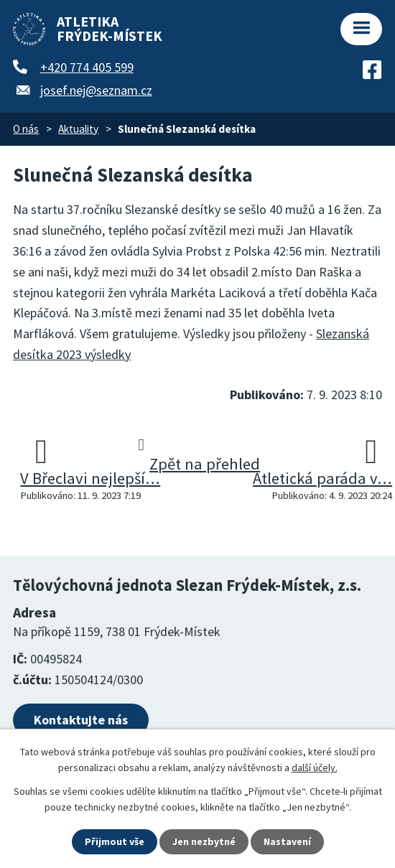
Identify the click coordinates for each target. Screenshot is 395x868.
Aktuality (78, 129)
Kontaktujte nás (81, 720)
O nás (26, 129)
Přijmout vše (115, 841)
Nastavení (287, 841)
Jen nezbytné (204, 841)
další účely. (315, 767)
